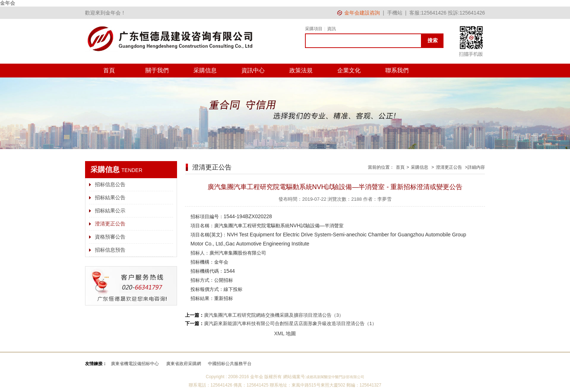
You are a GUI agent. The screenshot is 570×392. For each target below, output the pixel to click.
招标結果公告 (110, 197)
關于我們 (157, 70)
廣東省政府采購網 (184, 364)
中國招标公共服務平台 (230, 364)
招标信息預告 (110, 250)
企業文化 (349, 70)
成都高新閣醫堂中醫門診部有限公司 (335, 377)
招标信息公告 (110, 184)
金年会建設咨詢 (362, 13)
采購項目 (314, 29)
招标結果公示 (110, 211)
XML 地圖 (285, 333)
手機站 (395, 13)
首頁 (109, 70)
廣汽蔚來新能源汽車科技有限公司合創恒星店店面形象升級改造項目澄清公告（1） (290, 323)
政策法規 (301, 70)
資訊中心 (253, 70)
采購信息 (205, 70)
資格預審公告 (110, 237)
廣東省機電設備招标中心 (135, 364)
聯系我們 (397, 70)
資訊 (332, 29)
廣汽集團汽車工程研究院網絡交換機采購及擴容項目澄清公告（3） (274, 315)
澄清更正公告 (110, 224)
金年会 (8, 3)
